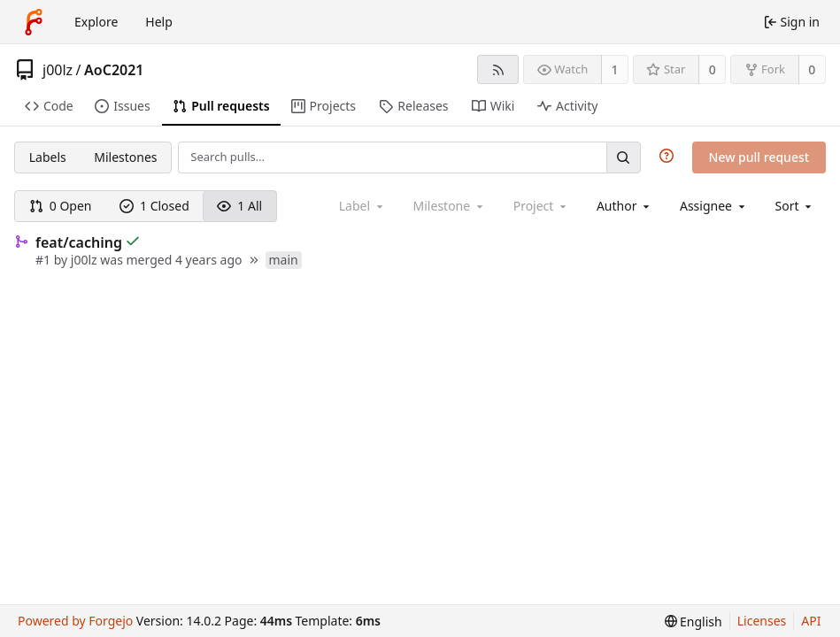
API (811, 621)
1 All (239, 206)
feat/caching (79, 242)
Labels (48, 157)
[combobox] (624, 206)
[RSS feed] (498, 69)
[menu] (795, 206)
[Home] (34, 22)
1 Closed (154, 206)
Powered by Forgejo (75, 621)
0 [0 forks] (812, 69)
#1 (45, 260)
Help (159, 22)
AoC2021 (114, 70)
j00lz (58, 70)
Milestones (125, 157)
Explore (96, 22)
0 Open (61, 206)
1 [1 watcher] (615, 69)
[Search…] (623, 157)
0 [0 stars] (713, 69)
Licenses (762, 621)
